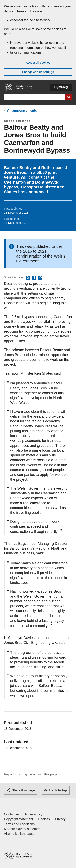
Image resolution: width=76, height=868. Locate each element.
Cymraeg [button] (61, 87)
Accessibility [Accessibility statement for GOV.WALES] (33, 814)
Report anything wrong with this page (31, 774)
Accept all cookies (38, 63)
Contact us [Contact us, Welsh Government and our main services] (12, 814)
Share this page (23, 790)
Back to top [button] (58, 790)
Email (40, 278)
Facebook (34, 278)
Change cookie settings (38, 72)
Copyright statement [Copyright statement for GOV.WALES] (19, 819)
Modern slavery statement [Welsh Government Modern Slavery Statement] (23, 829)
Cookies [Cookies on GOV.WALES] (44, 819)
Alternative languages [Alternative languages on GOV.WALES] (20, 834)
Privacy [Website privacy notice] (60, 819)
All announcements (22, 110)
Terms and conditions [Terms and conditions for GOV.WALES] (19, 824)
